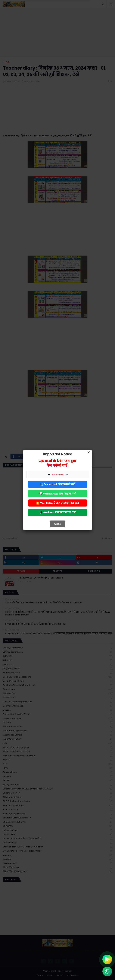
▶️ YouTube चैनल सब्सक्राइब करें (57, 503)
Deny (42, 15)
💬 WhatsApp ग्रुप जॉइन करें (57, 494)
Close (57, 524)
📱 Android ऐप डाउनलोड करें (57, 512)
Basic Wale (58, 475)
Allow (73, 15)
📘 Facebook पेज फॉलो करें (58, 484)
